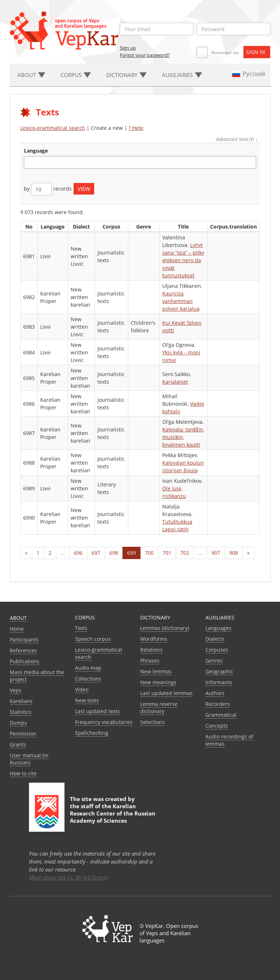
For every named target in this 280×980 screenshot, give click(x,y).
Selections (152, 722)
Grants (18, 744)
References (23, 650)
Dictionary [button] (126, 75)
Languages (218, 628)
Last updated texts (97, 711)
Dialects (215, 639)
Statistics (21, 712)
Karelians (21, 701)
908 (234, 553)
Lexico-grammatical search (53, 128)
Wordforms (154, 639)
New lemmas (156, 671)
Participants (24, 640)
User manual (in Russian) (29, 759)
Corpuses (217, 650)
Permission (23, 734)
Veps (16, 690)
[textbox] (30, 162)
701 (167, 553)
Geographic (219, 671)
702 (185, 553)
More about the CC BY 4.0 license (68, 877)
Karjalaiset (175, 382)
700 (149, 553)
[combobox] (140, 162)
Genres (214, 661)
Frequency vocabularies (104, 722)
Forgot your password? (145, 55)
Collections (88, 679)
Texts (81, 628)
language (36, 151)
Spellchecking (92, 733)
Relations (151, 650)
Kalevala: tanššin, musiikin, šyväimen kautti (183, 437)
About (18, 618)
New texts (87, 700)
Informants (219, 682)
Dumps (18, 723)
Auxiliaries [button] (182, 75)
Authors (215, 693)
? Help (136, 128)
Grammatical (221, 715)
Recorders (218, 704)
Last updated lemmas (166, 693)
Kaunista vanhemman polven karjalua (181, 301)
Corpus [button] (76, 75)
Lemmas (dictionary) (165, 628)
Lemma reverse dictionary (159, 708)
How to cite (23, 773)
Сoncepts (217, 726)
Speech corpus (93, 639)
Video (82, 689)
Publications (25, 661)
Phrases (150, 661)
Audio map (88, 668)
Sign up (128, 48)
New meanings (158, 682)
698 (114, 553)
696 (78, 553)
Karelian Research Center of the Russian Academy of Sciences (113, 813)
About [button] (31, 75)
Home (17, 629)
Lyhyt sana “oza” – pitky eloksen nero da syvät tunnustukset (183, 260)
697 (96, 553)
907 (216, 553)
